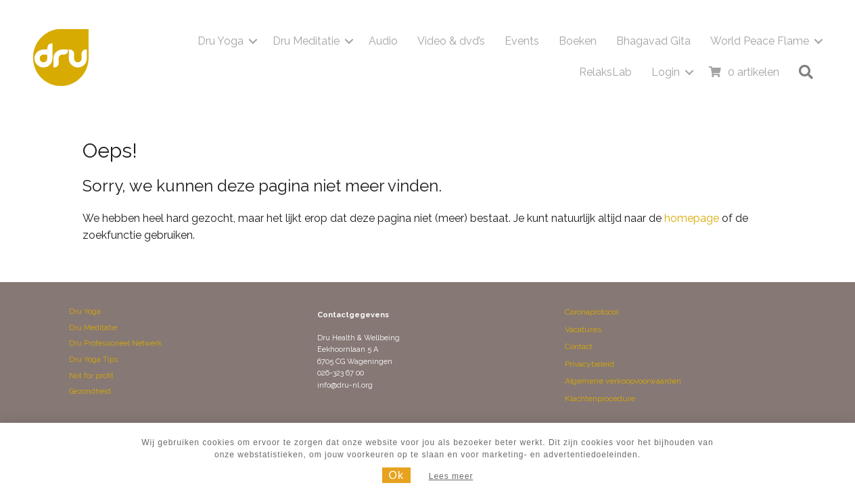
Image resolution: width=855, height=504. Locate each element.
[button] (253, 41)
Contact (579, 346)
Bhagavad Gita (653, 41)
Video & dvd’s (451, 41)
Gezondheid (90, 391)
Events (522, 41)
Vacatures (583, 329)
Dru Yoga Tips (93, 360)
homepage (692, 218)
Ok (396, 475)
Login (666, 72)
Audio (383, 41)
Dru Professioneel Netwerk (115, 343)
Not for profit (91, 376)
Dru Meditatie (306, 41)
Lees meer (451, 476)
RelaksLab (605, 72)
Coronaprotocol (592, 312)
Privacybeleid (590, 364)
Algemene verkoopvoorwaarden (623, 381)
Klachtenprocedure (600, 398)
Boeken (578, 41)
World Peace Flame (760, 41)
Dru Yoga (221, 41)
